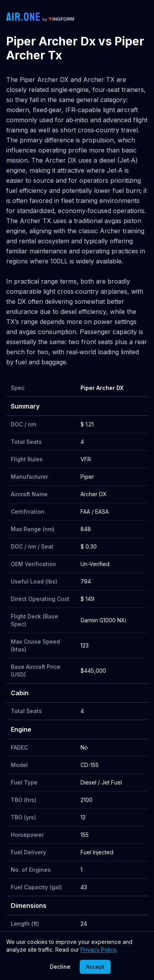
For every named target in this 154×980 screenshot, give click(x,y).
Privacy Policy (98, 950)
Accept (95, 967)
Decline (60, 967)
